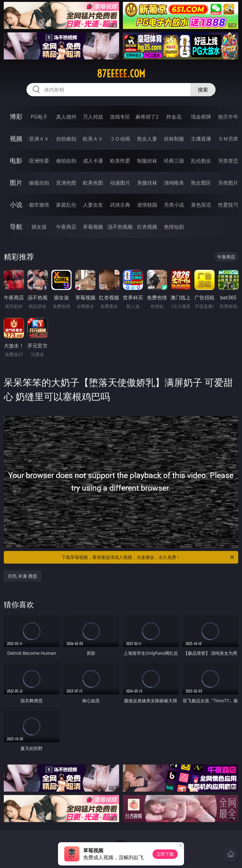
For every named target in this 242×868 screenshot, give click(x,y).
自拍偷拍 (66, 139)
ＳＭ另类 (228, 139)
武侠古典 (120, 205)
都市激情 (39, 205)
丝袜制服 (174, 139)
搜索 (203, 90)
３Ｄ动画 (120, 139)
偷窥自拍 (39, 183)
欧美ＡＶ (93, 139)
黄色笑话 (201, 205)
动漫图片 (120, 183)
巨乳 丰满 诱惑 (23, 576)
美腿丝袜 (147, 183)
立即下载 (165, 854)
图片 (16, 183)
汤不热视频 (120, 227)
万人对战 (93, 117)
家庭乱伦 (66, 205)
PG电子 (39, 117)
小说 (16, 205)
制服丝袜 (147, 161)
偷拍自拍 (66, 161)
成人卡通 (93, 161)
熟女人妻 (147, 139)
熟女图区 (201, 183)
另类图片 (228, 183)
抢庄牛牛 (228, 117)
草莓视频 (93, 227)
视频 (16, 139)
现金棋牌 (201, 117)
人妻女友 (93, 205)
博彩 (16, 117)
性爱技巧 (228, 205)
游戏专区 (120, 117)
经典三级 (174, 161)
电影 (16, 161)
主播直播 (201, 139)
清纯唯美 (174, 183)
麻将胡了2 (147, 117)
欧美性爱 (120, 161)
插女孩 (39, 227)
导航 (16, 227)
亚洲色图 (66, 183)
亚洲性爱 (39, 161)
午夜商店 (66, 227)
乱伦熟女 (201, 161)
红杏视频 (147, 227)
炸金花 (174, 117)
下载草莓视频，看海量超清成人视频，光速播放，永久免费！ (148, 557)
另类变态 (228, 161)
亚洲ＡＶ (39, 139)
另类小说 (174, 205)
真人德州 (66, 117)
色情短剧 (174, 227)
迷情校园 (147, 205)
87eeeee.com (121, 74)
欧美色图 (93, 183)
